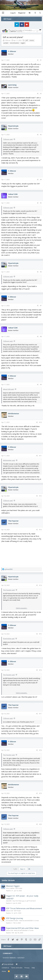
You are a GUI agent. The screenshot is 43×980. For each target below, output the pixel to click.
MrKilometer (14, 413)
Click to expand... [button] (22, 608)
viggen (23, 43)
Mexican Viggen (13, 886)
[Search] (40, 13)
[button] (3, 13)
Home (4, 971)
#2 (41, 93)
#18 (40, 750)
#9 (41, 385)
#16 (40, 670)
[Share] (38, 60)
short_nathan (10, 888)
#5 (41, 203)
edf (27, 40)
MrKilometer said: (9, 460)
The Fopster (13, 521)
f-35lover (7, 40)
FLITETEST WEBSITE (9, 958)
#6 (41, 272)
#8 (41, 336)
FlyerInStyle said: (9, 639)
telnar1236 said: (9, 389)
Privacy (27, 968)
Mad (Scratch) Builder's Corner (29, 921)
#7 (41, 306)
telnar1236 (13, 194)
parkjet (6, 43)
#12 (40, 496)
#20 (40, 824)
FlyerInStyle (13, 126)
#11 (40, 456)
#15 (40, 634)
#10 (40, 422)
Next (23, 869)
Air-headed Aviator (12, 921)
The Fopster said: (9, 590)
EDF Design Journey (15, 918)
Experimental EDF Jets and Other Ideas (22, 928)
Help (33, 968)
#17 (40, 714)
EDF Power (19, 888)
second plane (14, 43)
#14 (40, 585)
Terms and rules (17, 968)
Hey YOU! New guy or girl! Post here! (24, 901)
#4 (41, 180)
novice (32, 40)
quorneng (12, 85)
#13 (40, 530)
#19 (40, 793)
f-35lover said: (8, 139)
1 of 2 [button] (15, 869)
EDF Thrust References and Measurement (24, 908)
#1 (41, 60)
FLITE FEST (21, 958)
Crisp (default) (8, 964)
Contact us (5, 968)
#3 (41, 135)
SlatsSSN (9, 901)
